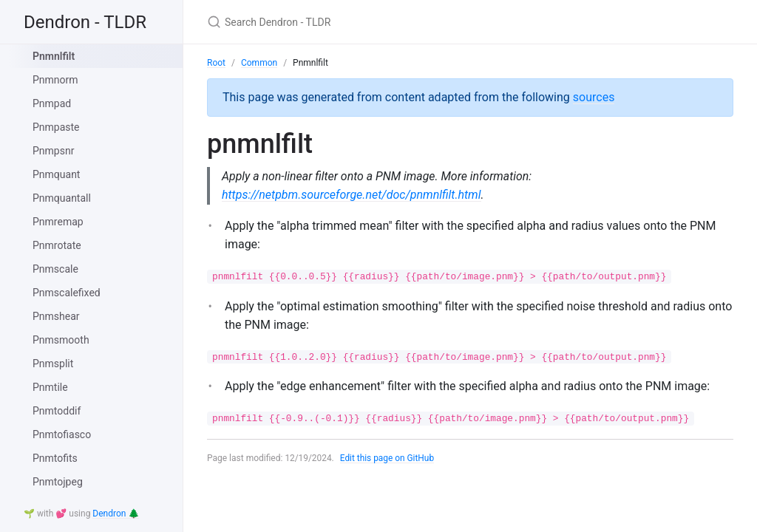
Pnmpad (52, 103)
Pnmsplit (53, 364)
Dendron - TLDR (85, 22)
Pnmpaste (56, 127)
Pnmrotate (57, 245)
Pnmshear (56, 316)
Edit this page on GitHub (388, 458)
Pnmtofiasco (62, 434)
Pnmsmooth (61, 340)
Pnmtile (50, 387)
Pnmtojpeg (58, 482)
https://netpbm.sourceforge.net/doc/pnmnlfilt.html (352, 195)
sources (594, 97)
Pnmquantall (62, 198)
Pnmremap (58, 222)
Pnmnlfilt (54, 56)
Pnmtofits (55, 458)
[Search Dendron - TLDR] (381, 22)
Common (259, 63)
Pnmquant (56, 174)
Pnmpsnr (53, 151)
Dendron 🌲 (116, 514)
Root (216, 63)
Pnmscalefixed (67, 293)
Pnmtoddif (57, 411)
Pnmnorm (55, 80)
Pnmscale (55, 269)
